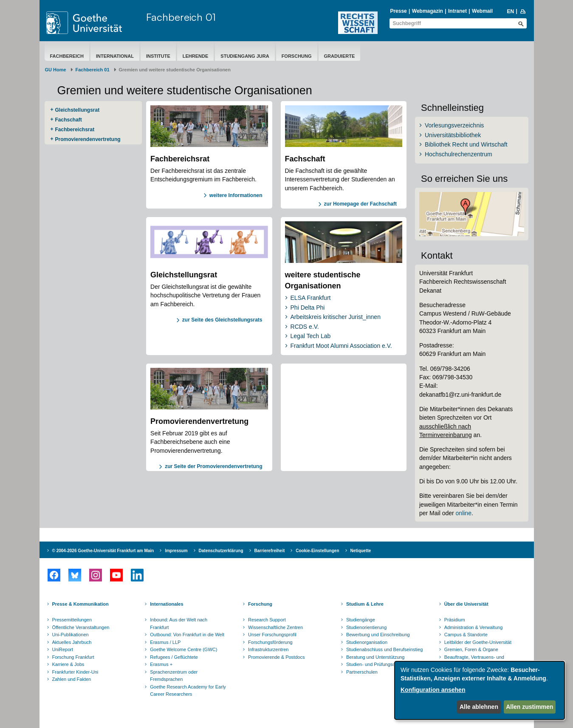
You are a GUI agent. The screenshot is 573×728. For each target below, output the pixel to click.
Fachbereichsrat (75, 130)
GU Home (56, 70)
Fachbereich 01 (181, 17)
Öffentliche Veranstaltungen (81, 627)
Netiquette (361, 551)
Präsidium (455, 620)
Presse (398, 11)
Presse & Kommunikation (80, 604)
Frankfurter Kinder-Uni (75, 672)
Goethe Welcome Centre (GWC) (183, 649)
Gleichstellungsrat (78, 110)
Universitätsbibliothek (453, 135)
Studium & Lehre (365, 604)
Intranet (457, 11)
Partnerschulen (362, 672)
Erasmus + (161, 664)
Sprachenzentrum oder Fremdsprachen (174, 676)
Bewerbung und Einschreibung (378, 635)
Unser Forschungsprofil (272, 635)
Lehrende (196, 56)
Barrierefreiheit (270, 551)
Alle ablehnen (479, 707)
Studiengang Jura (245, 56)
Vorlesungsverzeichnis (454, 125)
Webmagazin (428, 11)
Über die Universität (466, 604)
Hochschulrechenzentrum (459, 154)
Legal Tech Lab (311, 336)
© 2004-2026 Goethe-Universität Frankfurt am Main (103, 551)
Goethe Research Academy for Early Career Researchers (188, 691)
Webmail (482, 11)
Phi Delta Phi (308, 308)
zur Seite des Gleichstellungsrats (222, 320)
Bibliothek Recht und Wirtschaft (466, 144)
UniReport (63, 649)
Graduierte (340, 56)
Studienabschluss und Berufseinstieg (384, 649)
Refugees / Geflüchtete (174, 657)
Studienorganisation (367, 642)
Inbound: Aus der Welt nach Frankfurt (179, 624)
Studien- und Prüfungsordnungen (381, 664)
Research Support (267, 620)
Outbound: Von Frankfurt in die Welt (187, 635)
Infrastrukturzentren (268, 649)
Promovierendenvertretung (88, 139)
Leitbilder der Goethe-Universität (478, 642)
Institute (158, 56)
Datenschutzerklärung (221, 551)
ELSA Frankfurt (311, 298)
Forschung (297, 56)
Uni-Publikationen (71, 635)
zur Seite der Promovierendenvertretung (213, 466)
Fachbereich (67, 56)
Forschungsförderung (270, 642)
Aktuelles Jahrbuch (72, 642)
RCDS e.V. (305, 327)
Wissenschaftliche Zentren (275, 627)
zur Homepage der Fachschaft (360, 204)
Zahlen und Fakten (72, 679)
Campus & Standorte (466, 635)
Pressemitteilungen (72, 620)
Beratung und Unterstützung (375, 657)
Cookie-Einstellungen (317, 551)
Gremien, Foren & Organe (471, 649)
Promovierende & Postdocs (276, 657)
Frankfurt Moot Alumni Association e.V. (341, 346)
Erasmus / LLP (165, 642)
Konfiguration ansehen (433, 690)
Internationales (167, 604)
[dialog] (480, 690)
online (464, 513)
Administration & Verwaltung (474, 627)
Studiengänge (361, 620)
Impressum (176, 551)
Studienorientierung (366, 627)
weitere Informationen (236, 195)
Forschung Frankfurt (73, 657)
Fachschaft (69, 120)
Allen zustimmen (529, 707)
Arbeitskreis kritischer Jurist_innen (336, 317)
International (115, 56)
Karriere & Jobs (68, 664)
